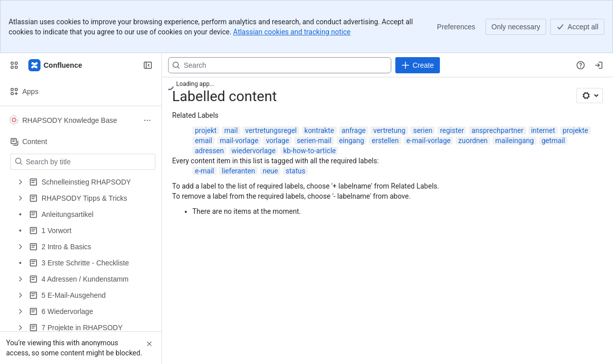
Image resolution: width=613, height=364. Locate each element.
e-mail (205, 171)
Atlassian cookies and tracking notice (292, 32)
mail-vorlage (239, 141)
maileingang (514, 141)
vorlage (277, 141)
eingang (352, 141)
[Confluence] (56, 65)
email (203, 141)
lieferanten (238, 171)
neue (270, 171)
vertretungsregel (271, 130)
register (452, 130)
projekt (206, 130)
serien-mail (314, 141)
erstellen (385, 141)
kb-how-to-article (309, 151)
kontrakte (319, 130)
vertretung (389, 130)
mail (231, 130)
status (295, 171)
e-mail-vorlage (429, 141)
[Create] (418, 65)
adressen (209, 151)
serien (423, 130)
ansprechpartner (497, 130)
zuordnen (473, 141)
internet (543, 130)
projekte (576, 130)
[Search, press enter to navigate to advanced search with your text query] (280, 65)
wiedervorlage (253, 151)
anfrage (354, 130)
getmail (554, 141)
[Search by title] (89, 162)
